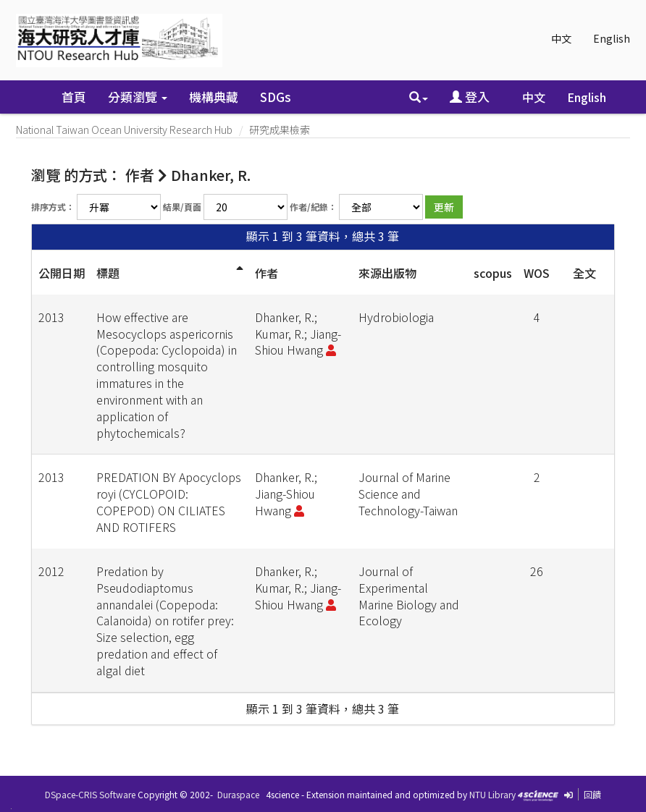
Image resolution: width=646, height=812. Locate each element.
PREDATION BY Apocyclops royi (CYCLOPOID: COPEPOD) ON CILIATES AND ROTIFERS (169, 502)
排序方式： (53, 207)
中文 (561, 38)
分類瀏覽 (138, 97)
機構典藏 (214, 97)
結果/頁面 (182, 207)
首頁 (74, 97)
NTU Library (492, 794)
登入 (470, 97)
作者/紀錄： (313, 207)
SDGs (276, 97)
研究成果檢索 (280, 130)
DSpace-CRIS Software (90, 794)
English (612, 38)
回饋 (592, 794)
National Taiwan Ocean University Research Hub (124, 130)
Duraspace (238, 794)
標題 (108, 273)
